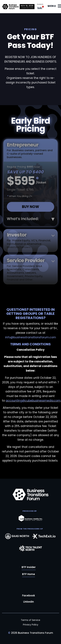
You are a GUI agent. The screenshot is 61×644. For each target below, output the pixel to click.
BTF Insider (29, 567)
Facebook (29, 595)
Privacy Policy (31, 625)
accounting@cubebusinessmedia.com (33, 401)
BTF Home (29, 574)
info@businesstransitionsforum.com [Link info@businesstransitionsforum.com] (31, 337)
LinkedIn (29, 602)
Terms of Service (30, 620)
